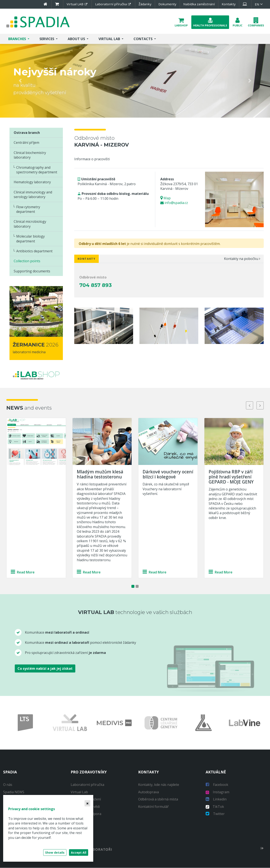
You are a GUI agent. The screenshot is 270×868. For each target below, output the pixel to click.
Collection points (27, 261)
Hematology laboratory (32, 182)
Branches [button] (18, 39)
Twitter (215, 814)
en (259, 4)
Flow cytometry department (28, 209)
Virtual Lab (79, 792)
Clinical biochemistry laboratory (30, 155)
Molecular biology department (30, 239)
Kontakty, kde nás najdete (159, 785)
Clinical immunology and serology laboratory (33, 195)
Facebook (217, 785)
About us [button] (77, 39)
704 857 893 (96, 285)
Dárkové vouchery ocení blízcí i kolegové (168, 474)
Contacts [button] (143, 39)
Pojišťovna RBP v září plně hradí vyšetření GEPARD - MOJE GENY (231, 477)
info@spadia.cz (176, 203)
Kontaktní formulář (153, 807)
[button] (181, 22)
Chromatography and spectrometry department (37, 170)
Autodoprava (148, 792)
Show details (55, 852)
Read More (23, 572)
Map (167, 198)
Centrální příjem (26, 143)
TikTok (215, 807)
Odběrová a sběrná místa (158, 799)
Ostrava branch (27, 133)
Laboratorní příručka (87, 785)
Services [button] (47, 39)
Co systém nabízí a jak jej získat (45, 669)
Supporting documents (32, 271)
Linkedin (216, 799)
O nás (8, 785)
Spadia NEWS (14, 792)
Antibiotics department (34, 251)
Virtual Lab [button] (110, 39)
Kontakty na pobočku (242, 259)
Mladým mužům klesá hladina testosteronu (100, 474)
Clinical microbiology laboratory (30, 224)
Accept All (79, 852)
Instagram (217, 792)
